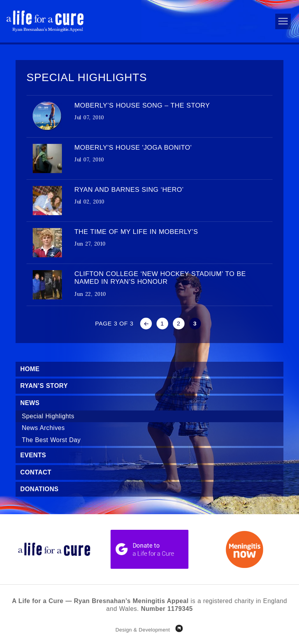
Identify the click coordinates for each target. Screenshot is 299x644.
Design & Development (142, 630)
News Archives (43, 428)
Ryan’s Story (44, 386)
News (30, 403)
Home (30, 369)
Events (33, 455)
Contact (36, 472)
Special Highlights (48, 416)
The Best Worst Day (51, 440)
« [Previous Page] (146, 324)
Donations (39, 489)
